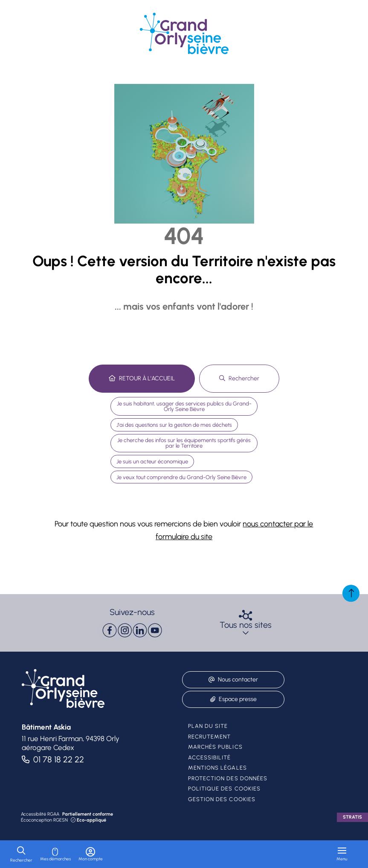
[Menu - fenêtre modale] (342, 854)
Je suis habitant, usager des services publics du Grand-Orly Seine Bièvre (184, 406)
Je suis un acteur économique (152, 461)
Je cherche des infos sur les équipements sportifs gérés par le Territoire (184, 443)
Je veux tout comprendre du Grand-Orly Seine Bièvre (181, 477)
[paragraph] (132, 630)
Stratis (352, 817)
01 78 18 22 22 (59, 759)
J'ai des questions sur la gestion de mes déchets (174, 425)
